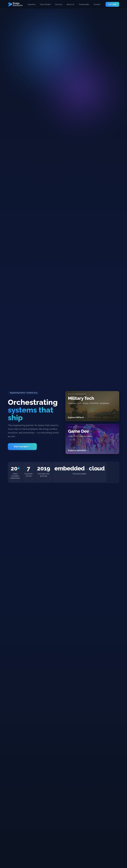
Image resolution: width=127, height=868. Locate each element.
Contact (97, 4)
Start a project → (22, 444)
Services (59, 4)
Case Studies (45, 4)
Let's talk (112, 4)
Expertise (32, 4)
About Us (70, 4)
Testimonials (84, 4)
